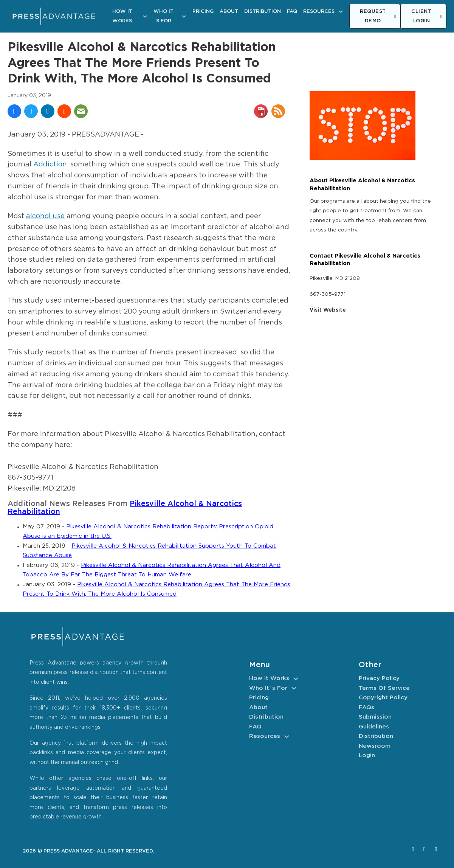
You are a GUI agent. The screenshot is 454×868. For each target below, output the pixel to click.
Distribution (263, 12)
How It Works (122, 16)
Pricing (203, 12)
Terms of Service (384, 688)
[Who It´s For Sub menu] (184, 16)
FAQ (292, 12)
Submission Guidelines (375, 722)
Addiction (50, 165)
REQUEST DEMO (378, 16)
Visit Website (328, 310)
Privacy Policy (379, 678)
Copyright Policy (383, 698)
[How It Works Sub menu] (145, 16)
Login (367, 755)
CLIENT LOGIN (427, 16)
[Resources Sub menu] (341, 12)
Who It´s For (163, 16)
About (229, 12)
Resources (319, 12)
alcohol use (45, 216)
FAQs (366, 707)
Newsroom (375, 746)
